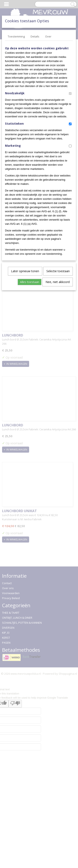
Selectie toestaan (58, 271)
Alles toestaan (30, 282)
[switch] (70, 94)
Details (35, 36)
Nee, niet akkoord (58, 282)
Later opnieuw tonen (25, 271)
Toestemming (16, 36)
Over (48, 36)
